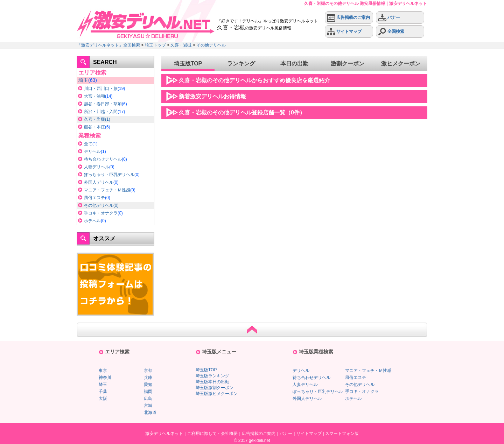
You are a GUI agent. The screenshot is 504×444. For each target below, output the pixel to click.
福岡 (148, 392)
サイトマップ (344, 32)
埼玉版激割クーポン (215, 388)
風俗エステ (94, 198)
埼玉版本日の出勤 (212, 382)
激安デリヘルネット (164, 434)
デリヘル (92, 151)
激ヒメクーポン (401, 64)
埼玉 (83, 80)
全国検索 (391, 32)
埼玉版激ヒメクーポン (217, 394)
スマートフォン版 (342, 434)
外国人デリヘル (99, 182)
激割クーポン (348, 64)
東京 (103, 371)
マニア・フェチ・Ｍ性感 (107, 190)
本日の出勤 (294, 64)
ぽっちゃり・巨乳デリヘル (109, 175)
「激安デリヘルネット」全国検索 (108, 45)
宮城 (148, 406)
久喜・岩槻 (181, 45)
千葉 (103, 392)
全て (88, 144)
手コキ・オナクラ (101, 213)
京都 (148, 371)
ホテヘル (92, 221)
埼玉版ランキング (212, 376)
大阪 (103, 399)
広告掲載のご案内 (348, 18)
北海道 (150, 413)
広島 (148, 399)
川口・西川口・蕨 (101, 89)
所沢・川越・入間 (101, 112)
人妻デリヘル (97, 167)
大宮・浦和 (94, 96)
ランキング (241, 64)
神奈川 (105, 378)
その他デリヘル (211, 45)
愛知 (148, 385)
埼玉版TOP (188, 64)
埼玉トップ (155, 45)
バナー (389, 18)
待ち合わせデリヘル (103, 159)
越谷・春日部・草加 (103, 104)
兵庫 (148, 378)
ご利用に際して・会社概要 (212, 434)
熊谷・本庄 (94, 127)
